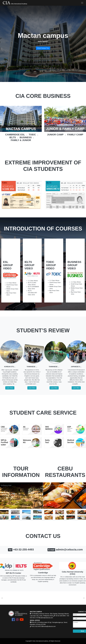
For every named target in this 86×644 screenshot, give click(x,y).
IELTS (13, 137)
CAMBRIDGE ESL (15, 135)
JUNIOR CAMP (55, 135)
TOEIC (32, 135)
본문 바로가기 (0, 0)
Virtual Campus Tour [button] (43, 48)
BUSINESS (26, 137)
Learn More (10, 388)
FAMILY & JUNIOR (21, 140)
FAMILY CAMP (75, 135)
